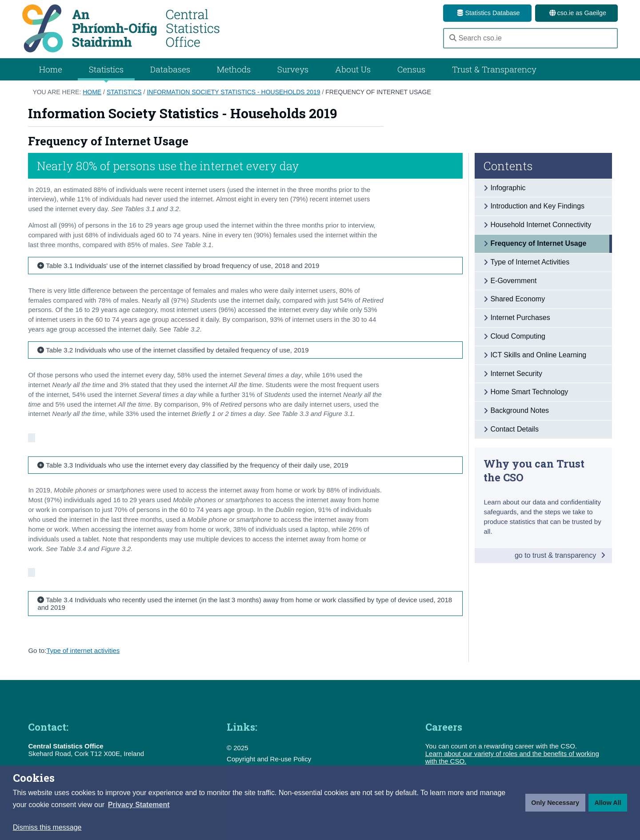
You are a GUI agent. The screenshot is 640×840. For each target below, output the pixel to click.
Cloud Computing (518, 336)
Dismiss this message (47, 827)
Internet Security (516, 374)
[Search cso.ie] (530, 38)
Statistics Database (487, 13)
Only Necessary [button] (555, 803)
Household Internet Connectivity (541, 225)
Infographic (508, 188)
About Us (353, 69)
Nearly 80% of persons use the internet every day (168, 166)
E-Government (513, 281)
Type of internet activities (83, 650)
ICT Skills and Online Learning (538, 355)
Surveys (293, 69)
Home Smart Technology (529, 392)
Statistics (124, 92)
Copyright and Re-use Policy (269, 759)
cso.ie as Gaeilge (576, 13)
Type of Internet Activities (530, 262)
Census (411, 69)
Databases (170, 69)
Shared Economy (518, 299)
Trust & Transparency (494, 69)
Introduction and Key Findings (537, 206)
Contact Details (514, 429)
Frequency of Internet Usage (378, 92)
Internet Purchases (520, 318)
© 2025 (238, 748)
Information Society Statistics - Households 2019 (233, 92)
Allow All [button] (608, 803)
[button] (139, 805)
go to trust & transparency (560, 555)
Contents (508, 166)
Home (51, 69)
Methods (234, 69)
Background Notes (520, 410)
